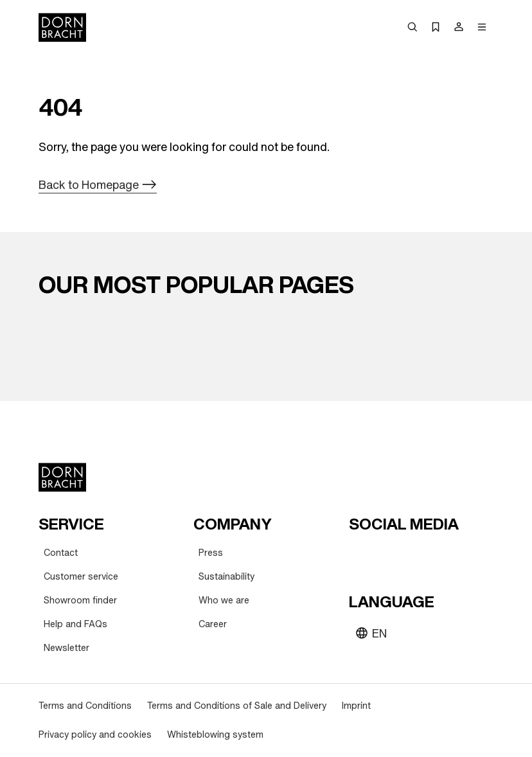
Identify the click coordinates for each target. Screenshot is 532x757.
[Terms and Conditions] (85, 706)
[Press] (211, 553)
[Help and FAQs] (75, 624)
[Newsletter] (66, 648)
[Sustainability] (226, 577)
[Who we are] (224, 601)
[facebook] (430, 555)
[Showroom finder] (80, 601)
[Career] (213, 624)
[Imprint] (356, 706)
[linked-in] (453, 555)
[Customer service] (81, 577)
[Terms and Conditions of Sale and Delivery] (237, 706)
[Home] (62, 27)
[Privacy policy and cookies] (95, 735)
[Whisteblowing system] (215, 735)
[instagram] (384, 555)
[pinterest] (407, 555)
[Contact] (61, 553)
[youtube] (360, 555)
